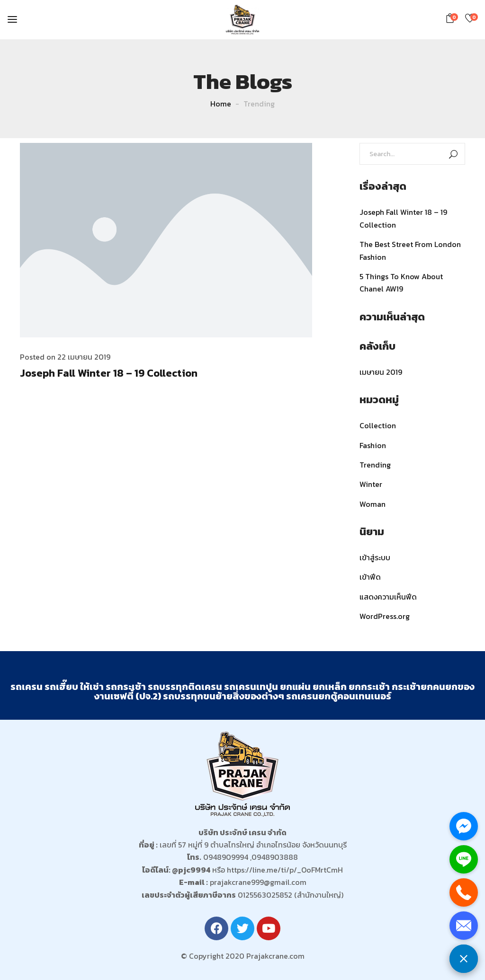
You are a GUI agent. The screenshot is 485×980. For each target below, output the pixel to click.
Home (221, 104)
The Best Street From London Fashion (410, 250)
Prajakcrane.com (275, 956)
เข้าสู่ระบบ (375, 557)
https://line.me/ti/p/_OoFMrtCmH (285, 870)
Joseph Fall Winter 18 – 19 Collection (109, 373)
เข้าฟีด (370, 577)
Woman (373, 504)
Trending (375, 465)
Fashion (373, 445)
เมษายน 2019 (381, 372)
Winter (371, 484)
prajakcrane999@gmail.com (258, 882)
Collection (378, 425)
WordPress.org (385, 616)
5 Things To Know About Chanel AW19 (401, 283)
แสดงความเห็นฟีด (388, 597)
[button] (452, 18)
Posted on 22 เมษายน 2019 (65, 357)
